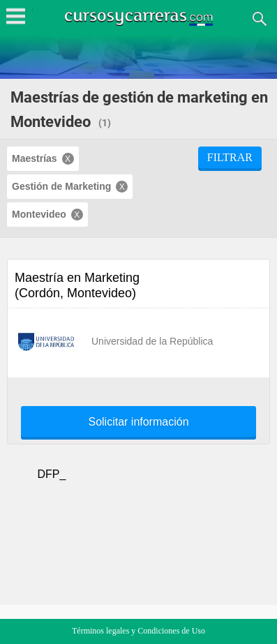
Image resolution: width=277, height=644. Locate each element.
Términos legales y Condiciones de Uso (138, 631)
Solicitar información (138, 422)
